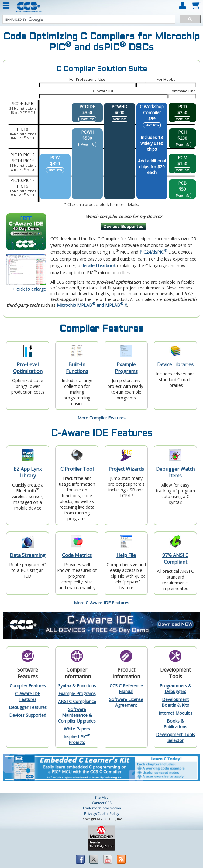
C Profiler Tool (77, 469)
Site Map (101, 797)
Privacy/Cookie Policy (102, 813)
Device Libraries (175, 364)
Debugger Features (28, 707)
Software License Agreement (126, 702)
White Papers (77, 729)
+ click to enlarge (29, 289)
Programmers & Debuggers (175, 689)
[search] (88, 19)
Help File (126, 555)
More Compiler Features (101, 418)
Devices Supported (28, 715)
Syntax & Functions (77, 686)
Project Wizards (126, 469)
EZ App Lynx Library (28, 472)
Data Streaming (28, 555)
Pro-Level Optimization (28, 368)
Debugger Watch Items (175, 472)
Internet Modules (175, 713)
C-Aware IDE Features (28, 696)
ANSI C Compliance (77, 701)
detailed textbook (99, 266)
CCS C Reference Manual (126, 689)
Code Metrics (77, 555)
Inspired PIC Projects (77, 740)
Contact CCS (101, 803)
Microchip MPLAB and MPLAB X (92, 305)
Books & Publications (175, 724)
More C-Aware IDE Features (101, 603)
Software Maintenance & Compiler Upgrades (77, 715)
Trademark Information (102, 808)
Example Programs (126, 368)
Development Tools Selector (175, 737)
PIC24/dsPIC (153, 252)
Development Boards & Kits (175, 702)
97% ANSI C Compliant (175, 559)
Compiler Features (28, 686)
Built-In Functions (77, 368)
